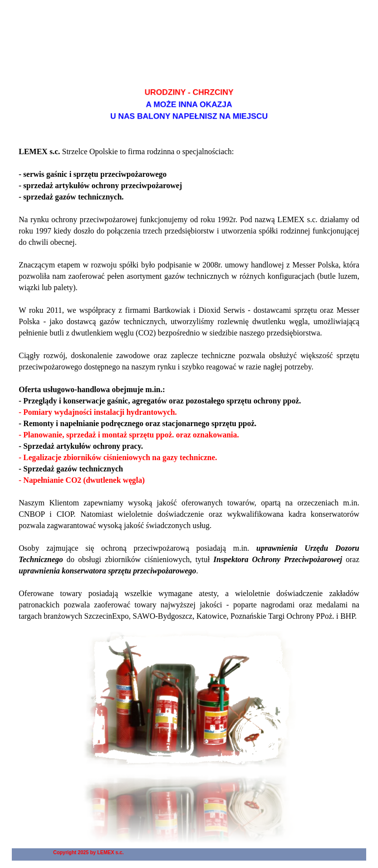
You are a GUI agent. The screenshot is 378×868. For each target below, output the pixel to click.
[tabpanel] (189, 104)
